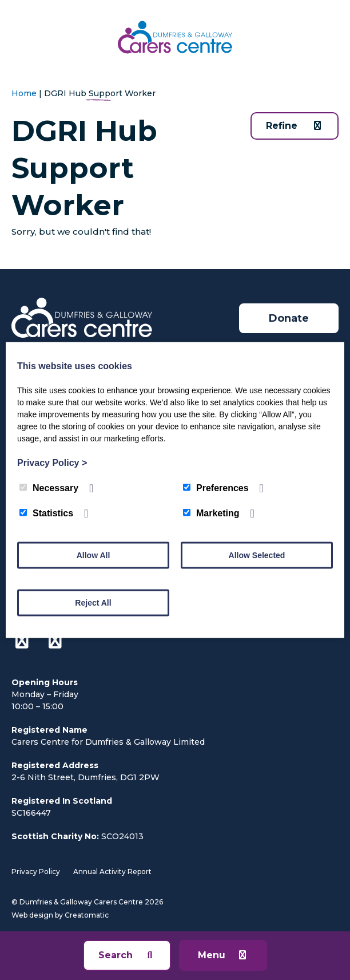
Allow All (94, 555)
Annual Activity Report (112, 872)
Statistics (46, 513)
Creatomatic (87, 915)
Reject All (93, 603)
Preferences (216, 488)
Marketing (211, 513)
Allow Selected (257, 555)
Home (24, 93)
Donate (289, 318)
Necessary (49, 488)
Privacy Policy (36, 872)
